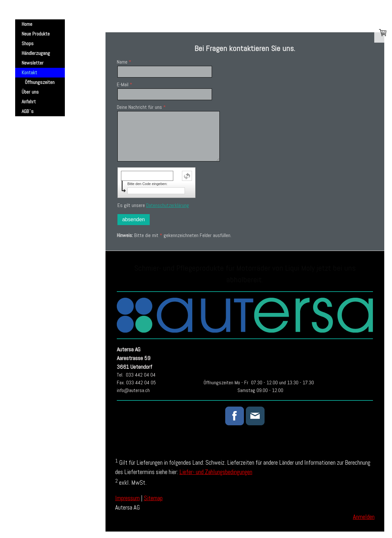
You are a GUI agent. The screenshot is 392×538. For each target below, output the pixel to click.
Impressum (127, 498)
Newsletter (33, 63)
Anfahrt (29, 102)
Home (27, 24)
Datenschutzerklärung (168, 205)
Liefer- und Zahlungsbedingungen (216, 472)
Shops (28, 43)
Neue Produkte (36, 34)
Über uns (30, 92)
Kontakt (29, 72)
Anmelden (364, 517)
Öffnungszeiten (40, 82)
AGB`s (28, 111)
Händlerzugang (36, 53)
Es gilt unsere (153, 205)
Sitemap (153, 498)
